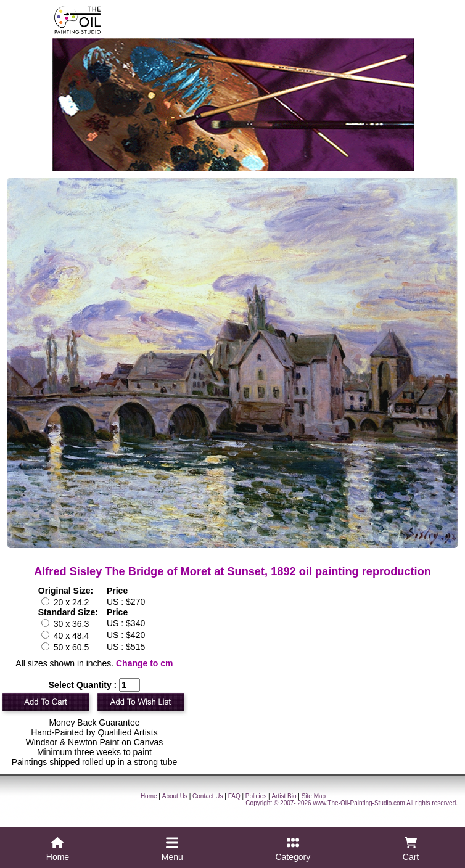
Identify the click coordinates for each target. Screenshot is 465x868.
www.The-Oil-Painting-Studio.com (359, 803)
